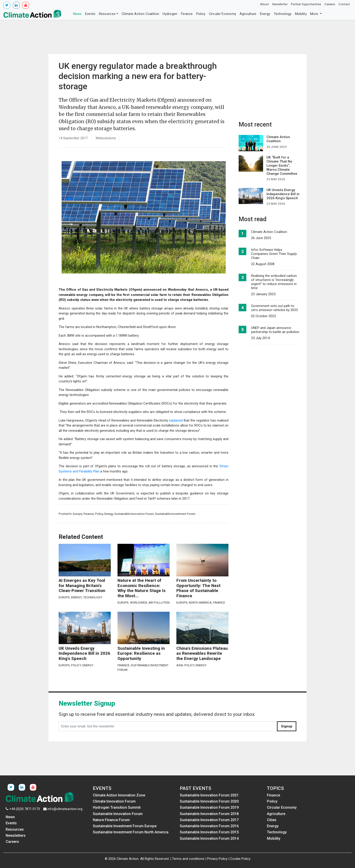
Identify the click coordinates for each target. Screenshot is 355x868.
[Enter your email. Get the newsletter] (168, 726)
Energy (265, 14)
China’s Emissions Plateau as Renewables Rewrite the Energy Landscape (202, 653)
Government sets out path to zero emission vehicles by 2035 (274, 308)
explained (175, 420)
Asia (180, 665)
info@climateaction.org (65, 809)
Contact (344, 4)
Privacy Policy (217, 859)
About (265, 4)
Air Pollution (159, 602)
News (77, 14)
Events (90, 14)
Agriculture (248, 14)
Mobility (301, 14)
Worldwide (139, 602)
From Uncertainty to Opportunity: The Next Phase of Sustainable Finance (198, 588)
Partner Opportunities (306, 4)
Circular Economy (223, 14)
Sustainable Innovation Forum (134, 514)
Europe (78, 514)
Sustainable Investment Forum (175, 514)
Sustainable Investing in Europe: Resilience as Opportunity (141, 653)
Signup (287, 726)
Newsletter (280, 4)
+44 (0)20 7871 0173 (25, 809)
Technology (283, 14)
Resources (107, 14)
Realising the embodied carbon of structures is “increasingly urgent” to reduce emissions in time (274, 282)
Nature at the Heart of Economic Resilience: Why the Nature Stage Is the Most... (142, 588)
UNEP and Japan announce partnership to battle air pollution (275, 330)
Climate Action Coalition (140, 14)
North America (200, 602)
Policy (201, 14)
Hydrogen (170, 14)
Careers (330, 4)
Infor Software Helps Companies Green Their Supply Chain (274, 254)
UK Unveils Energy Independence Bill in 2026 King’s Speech (84, 653)
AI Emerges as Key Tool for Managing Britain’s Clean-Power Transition (82, 586)
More (315, 14)
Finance (187, 14)
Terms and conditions (188, 859)
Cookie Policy (240, 859)
